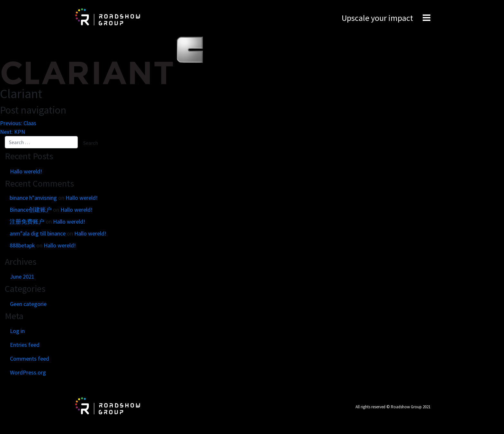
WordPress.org (28, 372)
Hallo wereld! (26, 171)
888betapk (22, 245)
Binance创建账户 (31, 210)
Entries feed (25, 345)
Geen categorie (28, 304)
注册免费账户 (27, 222)
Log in (17, 331)
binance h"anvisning (33, 198)
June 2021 (22, 277)
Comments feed (30, 359)
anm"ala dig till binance (38, 233)
